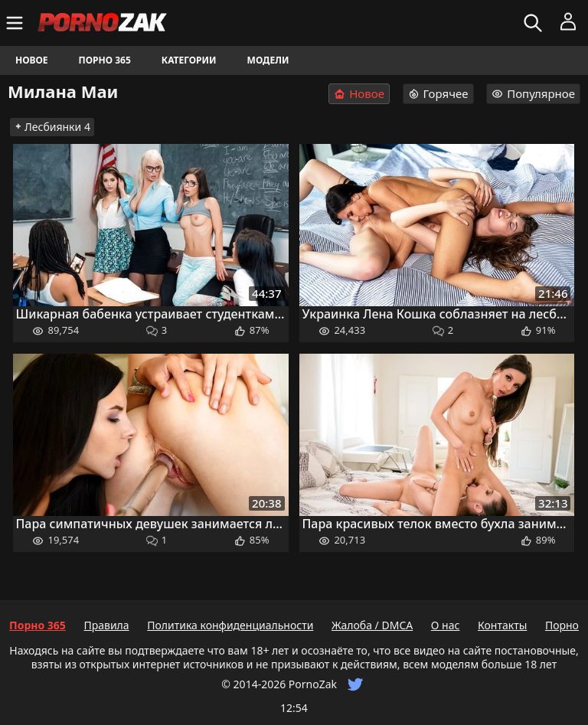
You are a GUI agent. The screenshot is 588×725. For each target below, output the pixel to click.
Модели (268, 60)
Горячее (438, 93)
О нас (446, 625)
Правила (106, 625)
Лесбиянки (52, 127)
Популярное (533, 93)
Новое (32, 60)
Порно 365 (105, 60)
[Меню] (16, 23)
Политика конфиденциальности (230, 625)
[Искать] (535, 23)
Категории (189, 60)
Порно (562, 625)
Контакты (502, 625)
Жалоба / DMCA (372, 625)
